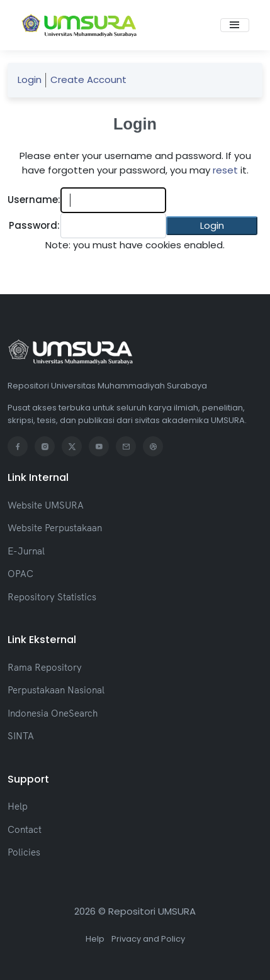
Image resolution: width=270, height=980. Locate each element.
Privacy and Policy (148, 939)
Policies (24, 852)
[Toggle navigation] (235, 25)
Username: (34, 200)
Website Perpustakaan (55, 528)
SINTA (21, 736)
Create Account (88, 80)
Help (18, 806)
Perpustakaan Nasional (56, 690)
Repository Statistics (52, 597)
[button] (212, 226)
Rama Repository (45, 667)
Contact (25, 829)
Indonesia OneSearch (53, 713)
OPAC (20, 574)
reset (225, 170)
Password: (34, 225)
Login (30, 80)
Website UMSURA (46, 505)
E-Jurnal (26, 551)
